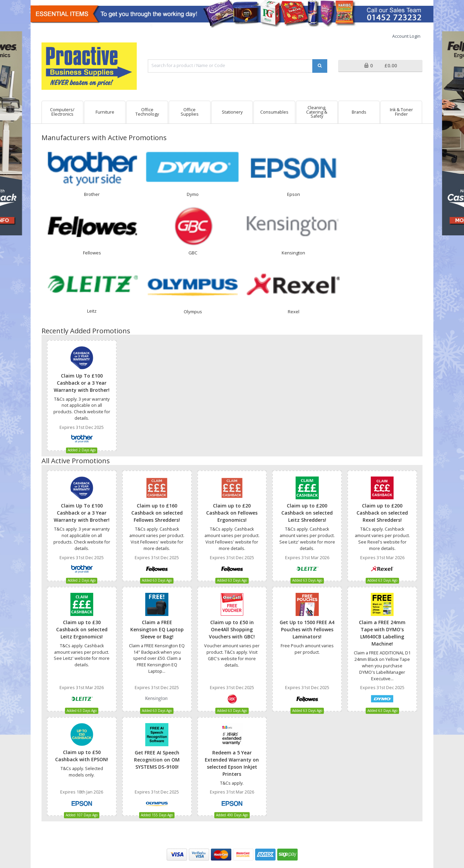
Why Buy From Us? (204, 764)
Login (90, 787)
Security (92, 780)
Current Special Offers (208, 772)
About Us (196, 756)
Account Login (406, 36)
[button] (380, 66)
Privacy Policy (97, 764)
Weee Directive (201, 780)
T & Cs (91, 756)
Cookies (92, 772)
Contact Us (299, 756)
